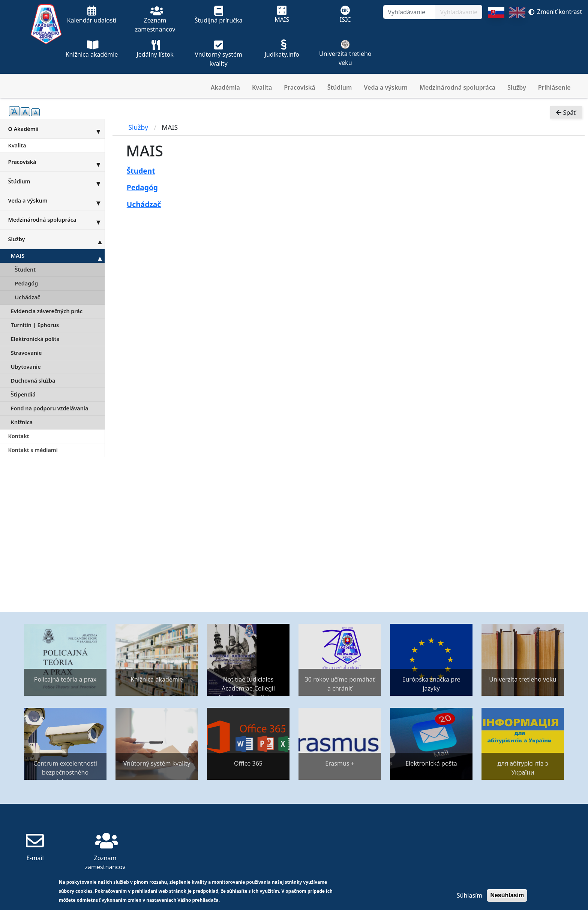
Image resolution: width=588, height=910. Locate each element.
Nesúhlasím (507, 895)
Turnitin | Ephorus (35, 325)
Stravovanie (26, 353)
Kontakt (19, 436)
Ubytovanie (26, 367)
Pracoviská (299, 87)
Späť (566, 115)
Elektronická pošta (35, 339)
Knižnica (22, 422)
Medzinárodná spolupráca (457, 87)
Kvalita (262, 87)
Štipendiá (23, 394)
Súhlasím (469, 895)
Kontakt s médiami (33, 450)
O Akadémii (56, 129)
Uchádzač (28, 297)
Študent (25, 270)
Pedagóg (27, 283)
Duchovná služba (33, 381)
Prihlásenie (554, 87)
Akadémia (225, 87)
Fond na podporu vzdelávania (50, 408)
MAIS (58, 256)
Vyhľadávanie (459, 12)
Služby (517, 87)
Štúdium (340, 87)
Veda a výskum (386, 87)
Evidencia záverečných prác (47, 311)
